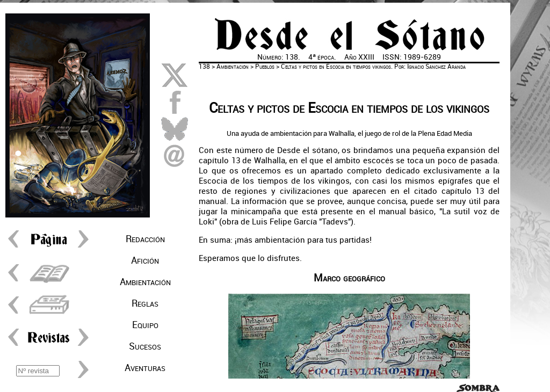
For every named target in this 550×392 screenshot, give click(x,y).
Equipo (145, 325)
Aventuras (145, 368)
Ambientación (145, 282)
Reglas (145, 303)
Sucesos (145, 346)
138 (204, 67)
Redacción (145, 239)
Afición (145, 260)
